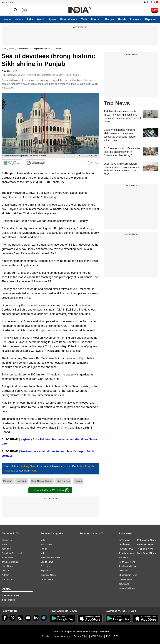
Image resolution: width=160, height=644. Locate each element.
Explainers (46, 571)
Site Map (46, 636)
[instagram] (20, 618)
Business (135, 19)
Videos (19, 19)
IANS (14, 71)
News (4, 49)
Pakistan (8, 481)
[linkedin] (36, 618)
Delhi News (124, 544)
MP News (123, 558)
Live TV (5, 571)
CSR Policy (97, 636)
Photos (95, 19)
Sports (52, 19)
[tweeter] (12, 618)
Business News (48, 575)
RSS (116, 636)
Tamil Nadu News (127, 566)
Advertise (6, 549)
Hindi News (7, 566)
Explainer (151, 19)
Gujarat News (125, 579)
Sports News (47, 562)
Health (122, 19)
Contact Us (7, 540)
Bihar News (124, 540)
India (30, 19)
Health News (47, 579)
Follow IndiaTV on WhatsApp (50, 490)
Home (7, 19)
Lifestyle (109, 19)
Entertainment (69, 19)
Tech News (46, 566)
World (41, 19)
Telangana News (145, 549)
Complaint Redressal (12, 553)
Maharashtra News (146, 540)
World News (46, 544)
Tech (84, 19)
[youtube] (28, 618)
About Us (6, 544)
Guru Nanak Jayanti (42, 481)
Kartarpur (22, 481)
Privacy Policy (81, 636)
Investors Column (10, 562)
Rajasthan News (145, 544)
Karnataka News (127, 588)
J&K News (124, 584)
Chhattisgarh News (128, 575)
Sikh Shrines (63, 481)
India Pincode (8, 600)
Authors (5, 575)
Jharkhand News (127, 553)
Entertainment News (50, 558)
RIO (108, 636)
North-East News (127, 562)
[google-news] (44, 618)
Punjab (78, 481)
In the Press (7, 558)
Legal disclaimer (62, 636)
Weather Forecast (10, 595)
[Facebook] (5, 618)
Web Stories (7, 579)
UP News (123, 571)
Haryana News (126, 549)
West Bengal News (146, 553)
